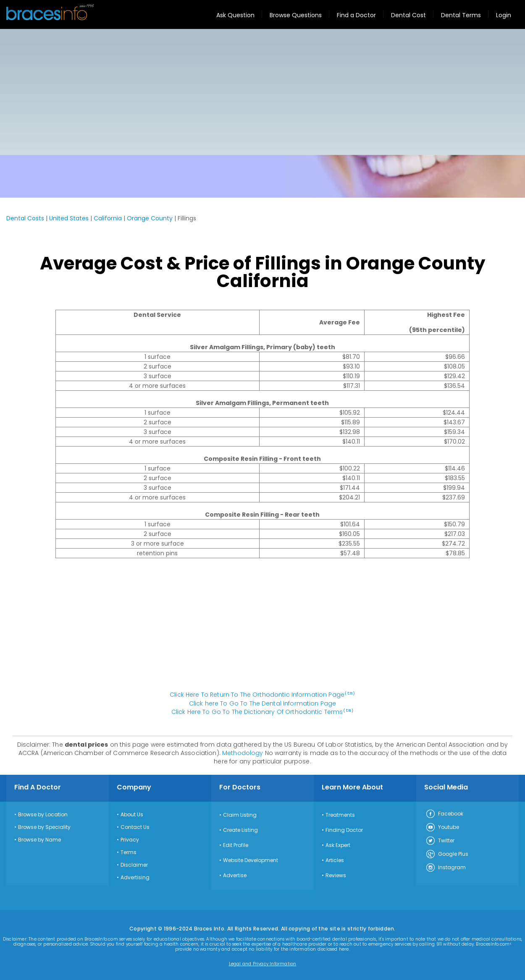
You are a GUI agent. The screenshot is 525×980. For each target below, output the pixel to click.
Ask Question (235, 15)
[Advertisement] (262, 92)
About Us (132, 814)
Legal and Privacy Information (263, 963)
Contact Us (135, 826)
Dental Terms (461, 15)
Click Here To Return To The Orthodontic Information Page (262, 695)
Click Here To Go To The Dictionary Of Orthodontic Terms (262, 711)
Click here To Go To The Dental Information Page (263, 703)
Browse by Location (43, 814)
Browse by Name (39, 839)
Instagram (446, 867)
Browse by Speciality (44, 826)
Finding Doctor (344, 829)
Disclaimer (134, 864)
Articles (335, 860)
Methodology (243, 752)
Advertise (235, 875)
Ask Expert (338, 844)
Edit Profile (236, 844)
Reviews (336, 875)
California (108, 218)
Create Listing (240, 829)
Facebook (444, 813)
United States (69, 218)
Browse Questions (296, 15)
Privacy (130, 839)
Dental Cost (408, 15)
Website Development (251, 860)
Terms (129, 852)
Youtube (442, 827)
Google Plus (447, 854)
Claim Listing (240, 814)
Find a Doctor (356, 15)
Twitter (440, 840)
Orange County (150, 218)
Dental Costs (25, 218)
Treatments (340, 814)
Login (504, 15)
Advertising (135, 877)
